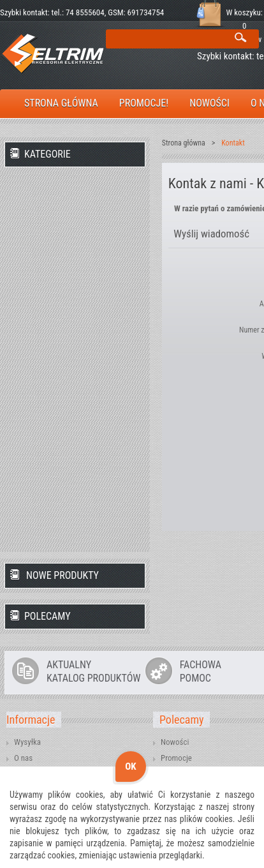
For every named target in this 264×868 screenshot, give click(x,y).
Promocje (176, 758)
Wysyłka (27, 742)
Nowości (175, 742)
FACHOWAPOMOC (201, 671)
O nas (23, 758)
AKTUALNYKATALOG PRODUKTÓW (93, 671)
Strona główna (184, 143)
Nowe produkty (62, 575)
